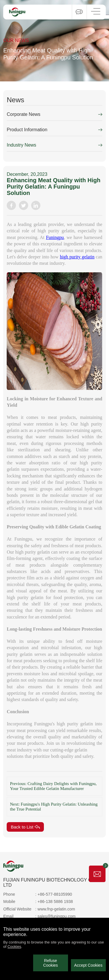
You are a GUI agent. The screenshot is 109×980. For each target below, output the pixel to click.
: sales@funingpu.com (55, 916)
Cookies (14, 947)
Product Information (27, 130)
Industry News (21, 145)
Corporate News (24, 114)
